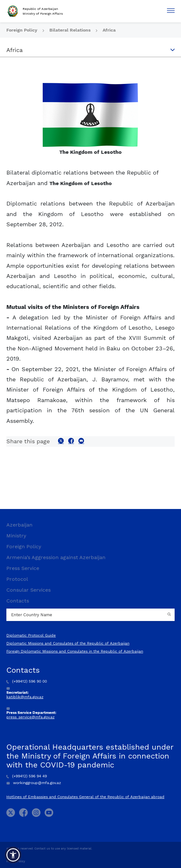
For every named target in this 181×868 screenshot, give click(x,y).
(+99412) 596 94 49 (27, 776)
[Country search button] (170, 615)
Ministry (16, 536)
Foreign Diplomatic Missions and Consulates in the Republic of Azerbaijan (75, 651)
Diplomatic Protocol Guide (31, 635)
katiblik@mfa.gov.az (25, 697)
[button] (13, 855)
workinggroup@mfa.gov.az (34, 783)
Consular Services (29, 590)
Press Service (23, 568)
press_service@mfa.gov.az (30, 717)
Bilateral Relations (71, 30)
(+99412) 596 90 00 (27, 681)
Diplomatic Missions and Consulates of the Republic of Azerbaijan (68, 643)
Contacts (18, 601)
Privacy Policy (16, 861)
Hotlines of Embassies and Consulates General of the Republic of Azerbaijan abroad (85, 797)
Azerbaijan (19, 525)
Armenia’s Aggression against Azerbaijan (56, 557)
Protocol (17, 579)
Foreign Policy (22, 30)
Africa (109, 30)
